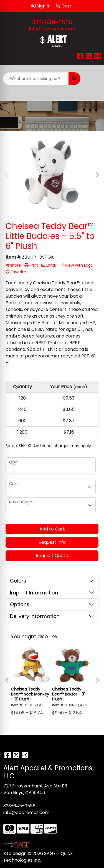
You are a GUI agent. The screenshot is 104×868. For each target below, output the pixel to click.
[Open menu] (93, 79)
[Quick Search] (36, 79)
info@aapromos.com (52, 29)
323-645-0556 (52, 22)
